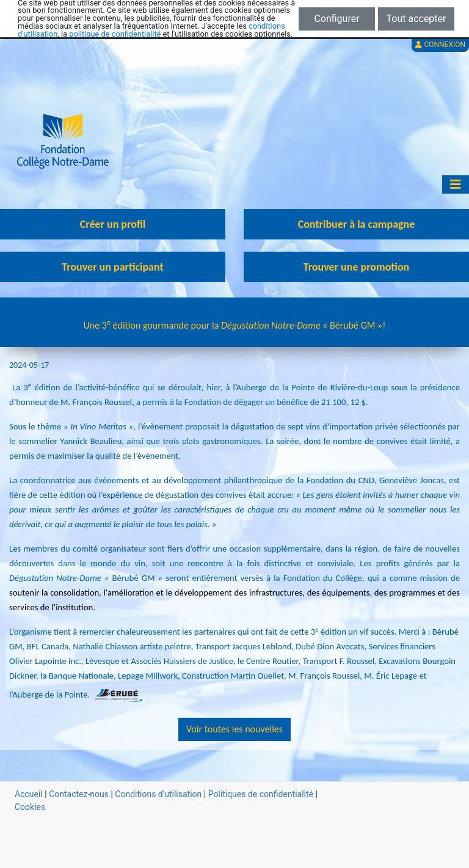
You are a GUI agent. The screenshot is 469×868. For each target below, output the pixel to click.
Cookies (30, 807)
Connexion (440, 45)
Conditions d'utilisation (158, 794)
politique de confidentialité (115, 34)
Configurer (336, 19)
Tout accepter (416, 19)
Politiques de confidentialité (261, 794)
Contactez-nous (79, 794)
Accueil (29, 794)
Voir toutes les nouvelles (234, 729)
